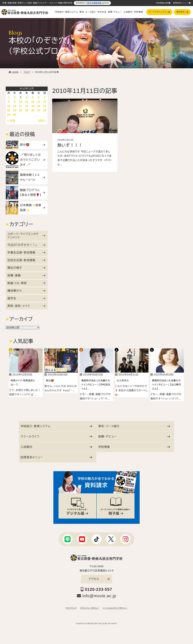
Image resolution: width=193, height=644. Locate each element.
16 (15, 106)
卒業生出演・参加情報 (26, 252)
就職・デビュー (115, 12)
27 (39, 110)
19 (33, 106)
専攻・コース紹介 (88, 12)
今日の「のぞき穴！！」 (26, 245)
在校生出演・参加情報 (26, 260)
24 (21, 110)
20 (39, 106)
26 (33, 110)
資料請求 (182, 12)
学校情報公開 (163, 3)
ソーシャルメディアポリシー (115, 608)
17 (21, 106)
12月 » (42, 121)
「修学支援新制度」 (94, 3)
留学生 (26, 298)
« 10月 (11, 121)
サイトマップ (71, 608)
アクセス (99, 579)
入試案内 (128, 12)
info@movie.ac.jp (97, 596)
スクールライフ (56, 436)
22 (9, 110)
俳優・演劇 (26, 275)
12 (33, 102)
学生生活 (102, 12)
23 (15, 110)
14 (45, 102)
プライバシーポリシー (90, 608)
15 (9, 106)
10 (21, 102)
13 (39, 102)
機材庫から (26, 291)
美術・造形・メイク (26, 306)
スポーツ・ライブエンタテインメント (26, 236)
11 (27, 102)
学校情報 (138, 12)
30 (15, 115)
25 (27, 110)
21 (45, 106)
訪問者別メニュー (182, 3)
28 (45, 110)
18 (27, 106)
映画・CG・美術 (26, 283)
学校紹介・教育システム (66, 12)
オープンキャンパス (159, 12)
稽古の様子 (26, 268)
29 (9, 115)
